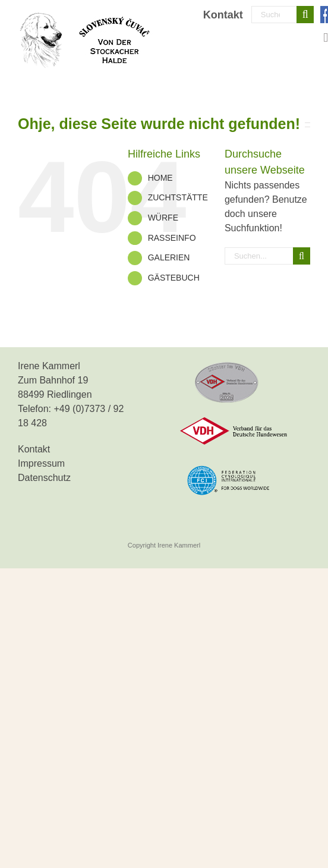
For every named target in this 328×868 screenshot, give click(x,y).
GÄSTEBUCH (174, 278)
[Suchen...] (274, 15)
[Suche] (305, 15)
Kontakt (34, 449)
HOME (160, 178)
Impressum (41, 463)
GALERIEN (169, 257)
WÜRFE (163, 218)
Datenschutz (44, 478)
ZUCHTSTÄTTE (178, 197)
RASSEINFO (172, 238)
